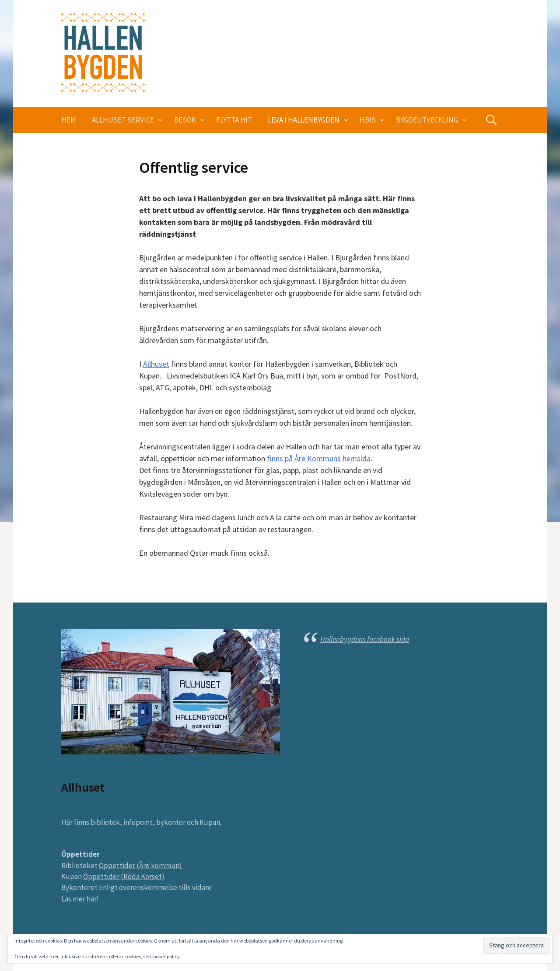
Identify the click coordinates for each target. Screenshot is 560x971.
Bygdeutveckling (427, 120)
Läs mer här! (80, 899)
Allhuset (156, 364)
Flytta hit (234, 120)
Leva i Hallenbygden (304, 120)
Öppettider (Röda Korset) (124, 876)
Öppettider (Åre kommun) (140, 866)
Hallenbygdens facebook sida (365, 639)
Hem (69, 120)
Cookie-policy (165, 956)
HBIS (368, 120)
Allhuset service (123, 120)
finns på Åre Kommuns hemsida (319, 458)
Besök (185, 120)
